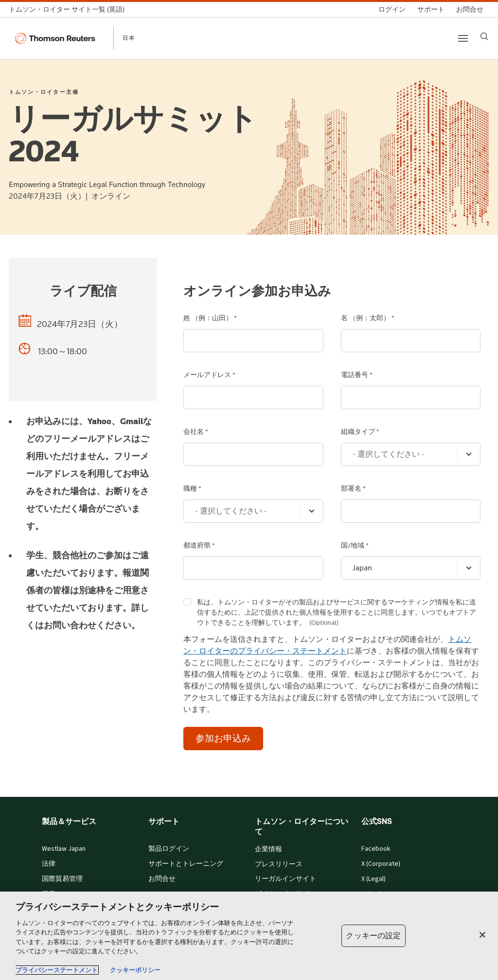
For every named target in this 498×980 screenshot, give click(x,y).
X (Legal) (373, 879)
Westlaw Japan (64, 849)
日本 (129, 38)
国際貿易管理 (62, 879)
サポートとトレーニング (186, 864)
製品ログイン (169, 849)
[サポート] (431, 9)
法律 (49, 864)
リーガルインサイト (285, 879)
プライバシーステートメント (57, 970)
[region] (249, 936)
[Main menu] (463, 38)
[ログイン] (392, 9)
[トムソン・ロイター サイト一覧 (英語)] (70, 9)
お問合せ (162, 879)
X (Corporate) (381, 864)
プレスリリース (279, 864)
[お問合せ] (470, 9)
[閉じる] (482, 935)
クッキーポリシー (135, 970)
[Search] (484, 36)
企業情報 (268, 849)
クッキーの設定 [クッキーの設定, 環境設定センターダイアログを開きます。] (373, 936)
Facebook (376, 849)
